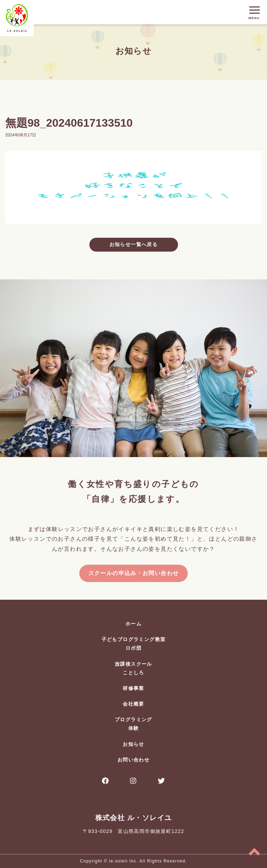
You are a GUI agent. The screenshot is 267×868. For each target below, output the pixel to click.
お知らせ (133, 744)
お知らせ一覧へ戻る (134, 244)
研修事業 (133, 688)
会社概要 (133, 704)
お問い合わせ (133, 760)
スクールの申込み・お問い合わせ (134, 573)
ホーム (133, 624)
